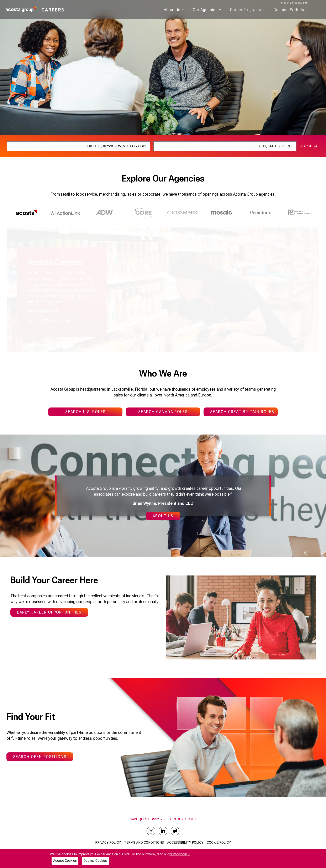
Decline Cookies (95, 861)
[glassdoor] (175, 831)
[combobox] (79, 146)
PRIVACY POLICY (108, 843)
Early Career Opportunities (49, 612)
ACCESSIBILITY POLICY (185, 843)
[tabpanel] (163, 290)
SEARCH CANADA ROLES (163, 412)
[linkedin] (163, 831)
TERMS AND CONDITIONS (144, 843)
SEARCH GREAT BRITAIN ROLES (242, 412)
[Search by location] (225, 146)
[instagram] (151, 831)
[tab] (27, 214)
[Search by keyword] (79, 146)
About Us (163, 516)
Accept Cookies (65, 861)
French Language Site (294, 3)
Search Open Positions (40, 757)
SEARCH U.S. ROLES (85, 412)
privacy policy (180, 854)
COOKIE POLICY (219, 843)
